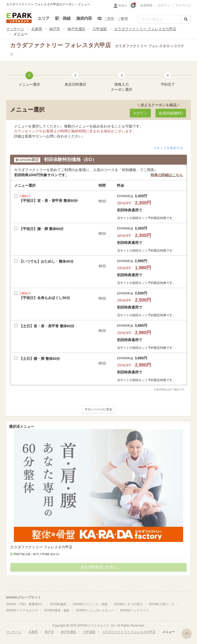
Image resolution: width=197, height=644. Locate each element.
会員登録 (146, 5)
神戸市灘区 (76, 29)
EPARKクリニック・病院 (90, 604)
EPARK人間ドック (162, 604)
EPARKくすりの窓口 (129, 604)
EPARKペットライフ (135, 610)
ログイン (164, 5)
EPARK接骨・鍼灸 (57, 610)
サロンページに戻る (98, 409)
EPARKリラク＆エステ (19, 18)
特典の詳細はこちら (167, 175)
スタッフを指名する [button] (168, 148)
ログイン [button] (140, 113)
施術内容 (84, 18)
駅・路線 (63, 18)
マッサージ (15, 29)
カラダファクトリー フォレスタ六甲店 (145, 29)
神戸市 (55, 29)
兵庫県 (37, 29)
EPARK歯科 (58, 604)
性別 (123, 6)
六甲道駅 (100, 29)
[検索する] (186, 19)
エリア (44, 18)
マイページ (183, 5)
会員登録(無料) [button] (171, 113)
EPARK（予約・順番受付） (25, 604)
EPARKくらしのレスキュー (95, 610)
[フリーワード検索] (160, 19)
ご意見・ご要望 (113, 18)
